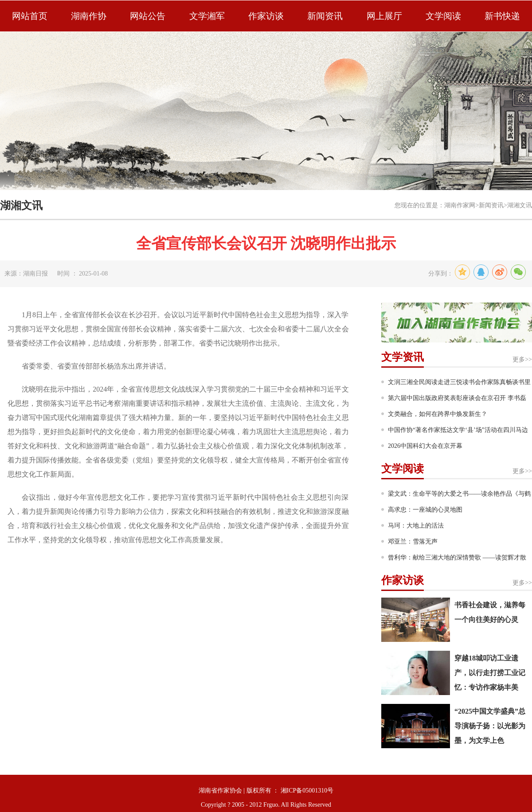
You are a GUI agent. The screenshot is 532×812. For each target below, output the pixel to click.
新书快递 (502, 16)
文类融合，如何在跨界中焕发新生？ (438, 414)
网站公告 (148, 16)
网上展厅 (384, 16)
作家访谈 (266, 16)
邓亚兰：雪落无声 (413, 542)
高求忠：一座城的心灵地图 (425, 510)
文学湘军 (207, 16)
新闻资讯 (325, 16)
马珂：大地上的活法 (416, 526)
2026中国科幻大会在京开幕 (425, 446)
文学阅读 (443, 16)
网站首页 (30, 16)
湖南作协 (89, 16)
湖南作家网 (460, 205)
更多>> (522, 359)
